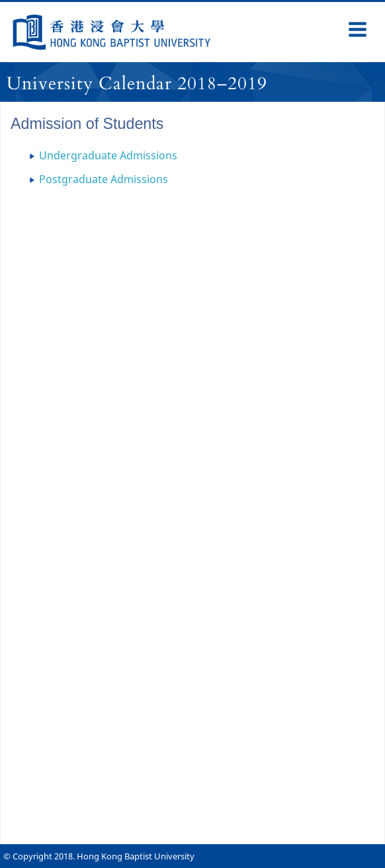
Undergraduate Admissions (108, 155)
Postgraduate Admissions (104, 179)
